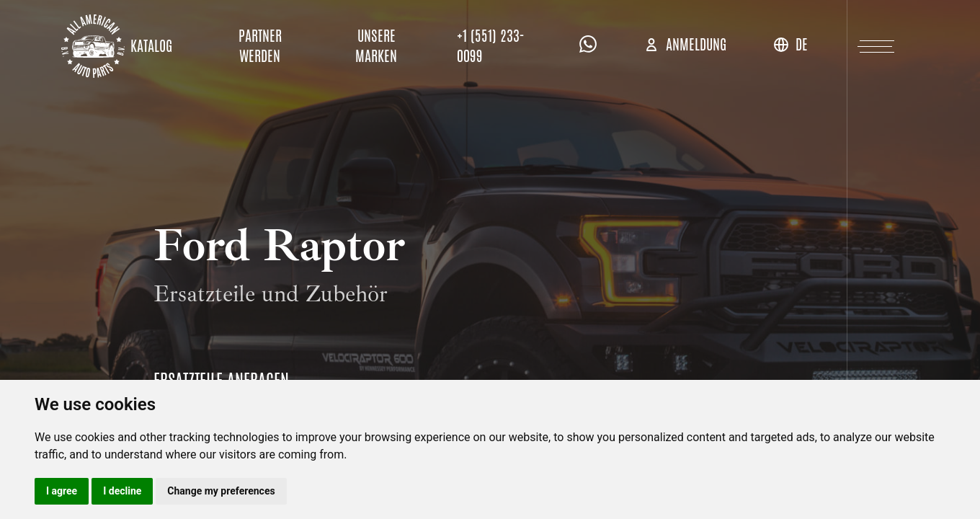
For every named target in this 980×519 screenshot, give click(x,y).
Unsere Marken (376, 46)
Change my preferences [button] (221, 491)
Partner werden (260, 46)
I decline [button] (122, 491)
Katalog (151, 46)
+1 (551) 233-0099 (491, 46)
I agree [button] (62, 491)
